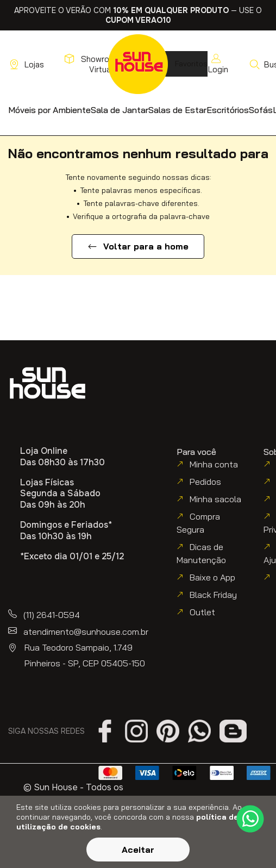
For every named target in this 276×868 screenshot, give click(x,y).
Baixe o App (212, 577)
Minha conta (214, 464)
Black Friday (213, 595)
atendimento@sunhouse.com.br (86, 632)
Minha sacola (215, 499)
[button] (49, 110)
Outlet (202, 612)
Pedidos (205, 482)
